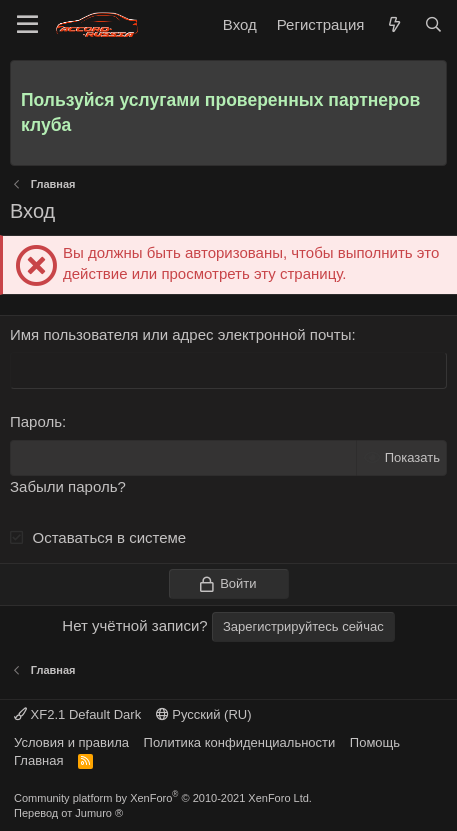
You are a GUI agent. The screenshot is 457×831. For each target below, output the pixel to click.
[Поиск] (433, 24)
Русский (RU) (204, 714)
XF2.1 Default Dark (77, 714)
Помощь (375, 742)
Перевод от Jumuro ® (68, 813)
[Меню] (27, 25)
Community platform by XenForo (163, 798)
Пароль (36, 421)
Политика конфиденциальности (240, 742)
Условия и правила (71, 742)
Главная (38, 760)
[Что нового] (393, 24)
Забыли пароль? (68, 486)
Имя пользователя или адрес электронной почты (180, 334)
